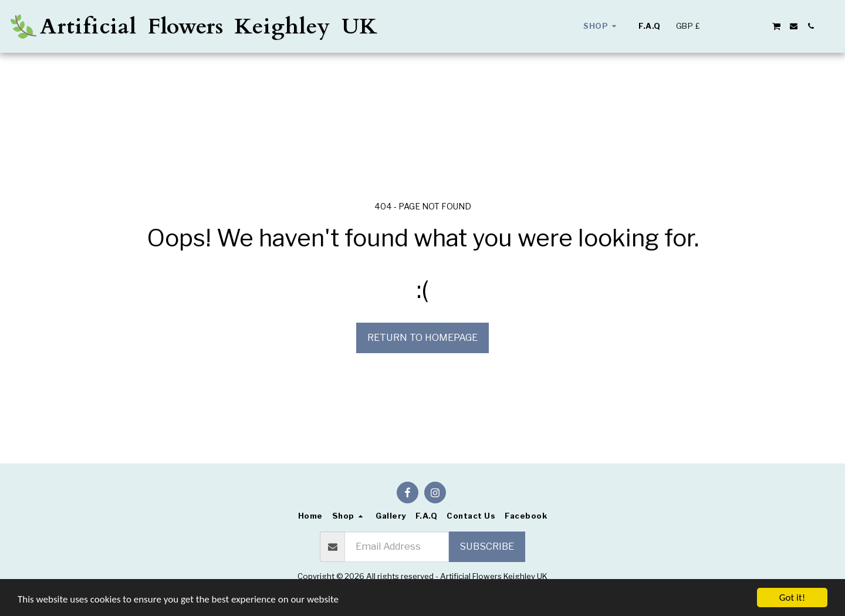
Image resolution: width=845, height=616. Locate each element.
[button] (725, 26)
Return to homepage (422, 337)
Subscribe (487, 546)
